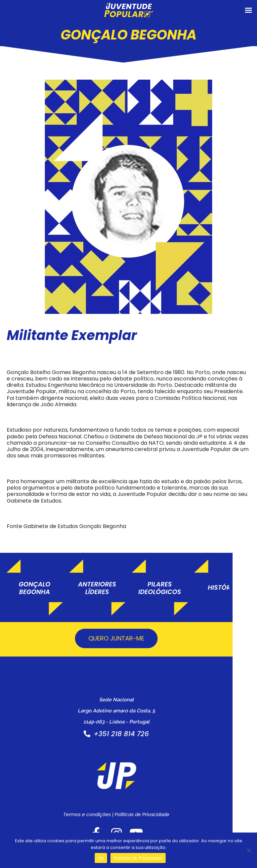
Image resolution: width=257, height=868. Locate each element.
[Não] (249, 850)
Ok (101, 858)
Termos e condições (99, 821)
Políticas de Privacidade (154, 821)
